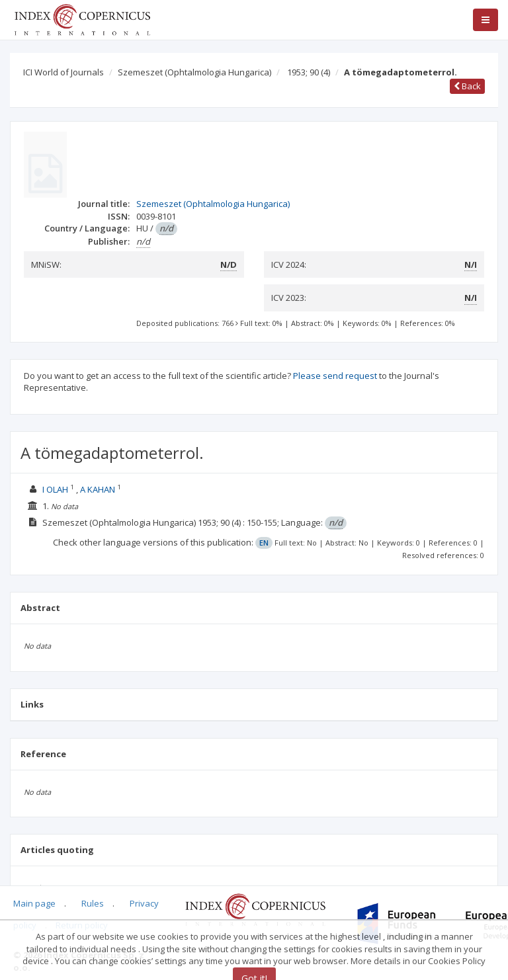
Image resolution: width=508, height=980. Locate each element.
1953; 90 (309, 72)
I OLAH (55, 489)
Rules (93, 903)
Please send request (335, 376)
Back (467, 86)
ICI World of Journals (63, 72)
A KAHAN (98, 489)
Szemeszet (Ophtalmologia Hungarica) (194, 72)
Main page (34, 903)
